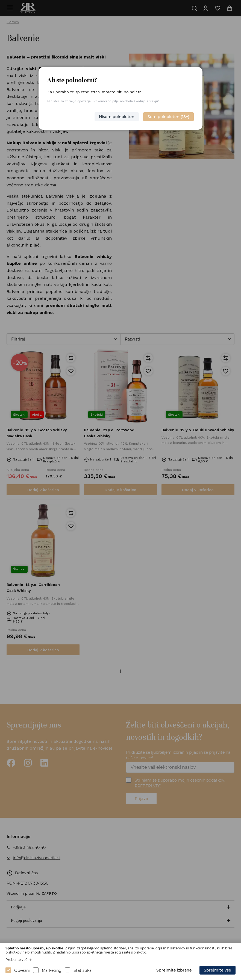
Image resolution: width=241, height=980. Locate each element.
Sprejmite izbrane (174, 970)
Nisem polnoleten (117, 117)
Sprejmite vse (218, 970)
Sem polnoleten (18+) (168, 117)
